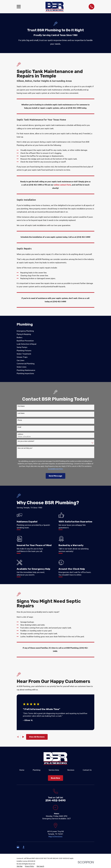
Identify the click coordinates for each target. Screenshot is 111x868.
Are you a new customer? (26, 441)
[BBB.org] (24, 847)
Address (20, 434)
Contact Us (87, 770)
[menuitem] (56, 331)
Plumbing (37, 770)
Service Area (54, 770)
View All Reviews (37, 737)
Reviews (71, 770)
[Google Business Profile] (18, 847)
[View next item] (23, 737)
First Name (21, 406)
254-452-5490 (55, 800)
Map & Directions (55, 836)
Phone (20, 420)
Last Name (21, 413)
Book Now (55, 778)
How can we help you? (25, 448)
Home (22, 770)
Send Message (55, 476)
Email (19, 427)
